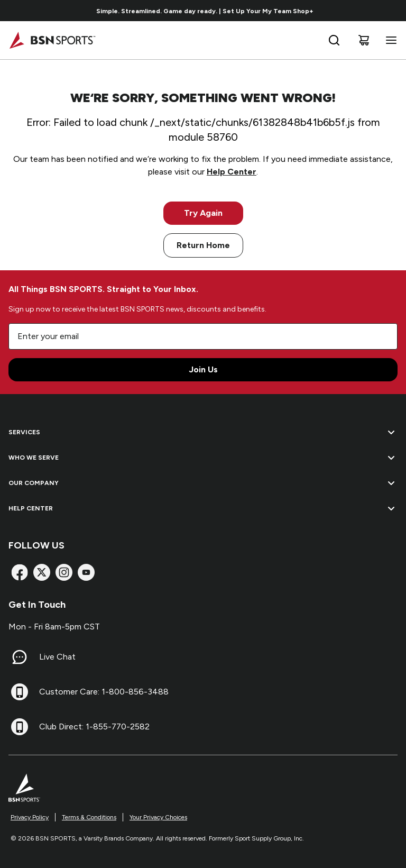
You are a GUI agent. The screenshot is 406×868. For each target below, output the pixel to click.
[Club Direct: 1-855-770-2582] (20, 727)
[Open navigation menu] (389, 40)
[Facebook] (20, 572)
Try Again (203, 213)
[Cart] (364, 40)
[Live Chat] (20, 657)
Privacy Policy (30, 817)
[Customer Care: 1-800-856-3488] (20, 692)
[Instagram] (64, 572)
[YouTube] (86, 572)
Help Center (232, 172)
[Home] (52, 40)
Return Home (203, 245)
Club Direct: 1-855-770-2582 (94, 727)
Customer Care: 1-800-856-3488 (104, 692)
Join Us (203, 369)
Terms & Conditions (89, 817)
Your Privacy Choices (158, 817)
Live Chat (57, 657)
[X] (42, 572)
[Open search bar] (334, 40)
